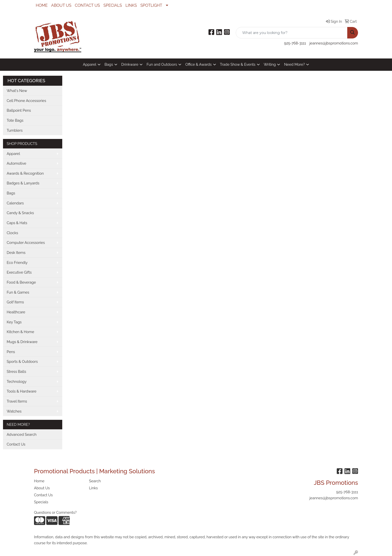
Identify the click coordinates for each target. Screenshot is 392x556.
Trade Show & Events (238, 64)
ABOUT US (61, 5)
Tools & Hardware (22, 391)
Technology (17, 381)
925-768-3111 (295, 43)
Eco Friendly (17, 263)
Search (95, 481)
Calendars (15, 203)
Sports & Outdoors (22, 361)
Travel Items (17, 401)
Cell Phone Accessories (26, 101)
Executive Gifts (19, 272)
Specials (41, 502)
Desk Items (16, 253)
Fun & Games (18, 292)
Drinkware (130, 64)
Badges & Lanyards (23, 183)
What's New (17, 91)
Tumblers (15, 130)
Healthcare (16, 312)
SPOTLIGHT (151, 5)
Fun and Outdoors (162, 64)
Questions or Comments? (55, 512)
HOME (42, 5)
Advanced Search (22, 434)
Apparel (90, 64)
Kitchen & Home (20, 332)
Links (93, 488)
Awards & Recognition (25, 173)
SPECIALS (113, 5)
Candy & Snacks (20, 213)
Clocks (12, 233)
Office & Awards (198, 64)
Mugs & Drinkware (22, 342)
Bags (109, 64)
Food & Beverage (21, 282)
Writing (270, 64)
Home (39, 481)
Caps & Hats (17, 223)
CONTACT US (87, 5)
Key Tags (14, 322)
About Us (42, 488)
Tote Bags (15, 120)
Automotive (16, 163)
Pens (11, 352)
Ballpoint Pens (19, 110)
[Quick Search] (292, 33)
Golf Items (15, 302)
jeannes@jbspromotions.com (334, 43)
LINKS (131, 5)
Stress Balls (16, 371)
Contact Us (16, 444)
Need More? (294, 64)
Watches (14, 411)
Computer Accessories (26, 243)
